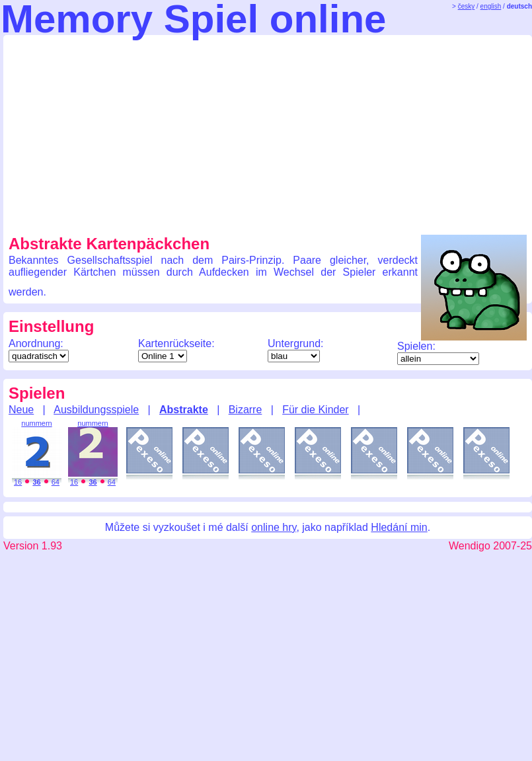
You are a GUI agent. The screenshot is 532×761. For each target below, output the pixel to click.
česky (467, 6)
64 (56, 482)
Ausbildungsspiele (96, 410)
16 (18, 482)
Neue (21, 410)
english (491, 6)
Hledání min (399, 527)
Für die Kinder (316, 410)
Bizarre (246, 410)
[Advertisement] (170, 133)
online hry (274, 527)
